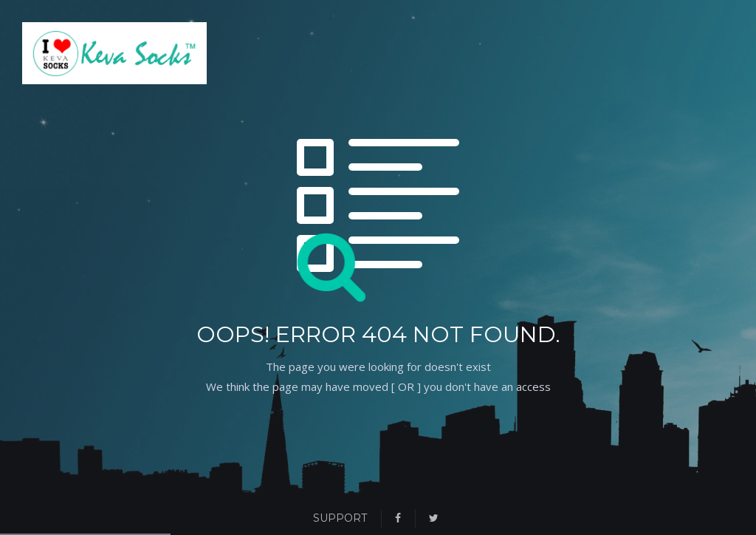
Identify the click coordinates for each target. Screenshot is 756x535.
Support (340, 518)
